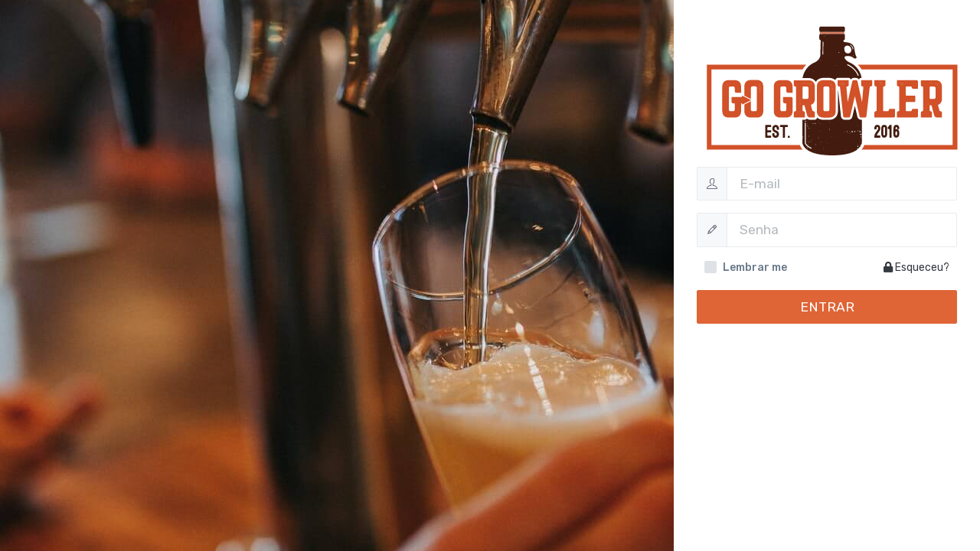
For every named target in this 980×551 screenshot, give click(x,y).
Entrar (827, 307)
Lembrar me (755, 267)
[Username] (842, 184)
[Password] (842, 230)
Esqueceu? (916, 267)
